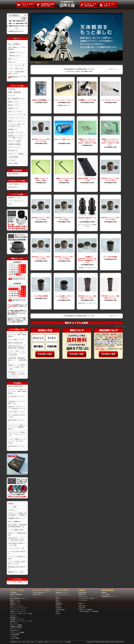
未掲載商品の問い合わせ (16, 31)
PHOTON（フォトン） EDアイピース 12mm (110, 179)
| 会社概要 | (68, 642)
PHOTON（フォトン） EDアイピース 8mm (41, 258)
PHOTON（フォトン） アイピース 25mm (64, 219)
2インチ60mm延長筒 (41, 296)
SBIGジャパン (13, 59)
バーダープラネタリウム (16, 201)
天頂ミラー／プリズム (15, 112)
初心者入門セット (14, 187)
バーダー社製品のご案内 (16, 530)
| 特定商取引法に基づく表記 (18, 642)
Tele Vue (58, 606)
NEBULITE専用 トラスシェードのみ (87, 179)
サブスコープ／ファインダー (17, 115)
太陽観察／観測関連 (14, 144)
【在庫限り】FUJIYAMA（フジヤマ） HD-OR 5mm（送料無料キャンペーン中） (87, 260)
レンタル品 (12, 160)
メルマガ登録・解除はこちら (17, 582)
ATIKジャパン (12, 62)
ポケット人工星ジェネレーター (64, 140)
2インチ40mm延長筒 (110, 257)
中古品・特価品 (13, 163)
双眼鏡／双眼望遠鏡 (14, 92)
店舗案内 (11, 504)
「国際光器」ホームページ (16, 52)
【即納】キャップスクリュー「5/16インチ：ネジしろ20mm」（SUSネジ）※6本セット (110, 142)
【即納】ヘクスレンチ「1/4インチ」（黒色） (64, 179)
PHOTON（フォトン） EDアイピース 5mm (110, 219)
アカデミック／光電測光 (16, 154)
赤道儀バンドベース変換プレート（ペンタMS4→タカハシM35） (17, 367)
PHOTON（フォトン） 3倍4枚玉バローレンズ (110, 297)
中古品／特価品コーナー (16, 184)
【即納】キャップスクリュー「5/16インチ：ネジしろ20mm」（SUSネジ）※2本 (87, 141)
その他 (58, 613)
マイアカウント (83, 596)
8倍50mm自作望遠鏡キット (41, 100)
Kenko (57, 612)
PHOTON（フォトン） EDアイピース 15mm (41, 219)
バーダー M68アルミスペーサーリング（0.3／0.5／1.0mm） (17, 441)
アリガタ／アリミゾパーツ (16, 118)
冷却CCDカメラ (13, 151)
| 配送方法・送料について (45, 642)
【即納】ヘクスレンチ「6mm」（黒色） (41, 179)
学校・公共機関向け (14, 44)
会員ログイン (82, 594)
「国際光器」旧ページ (15, 56)
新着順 (90, 71)
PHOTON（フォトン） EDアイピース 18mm (64, 258)
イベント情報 (12, 507)
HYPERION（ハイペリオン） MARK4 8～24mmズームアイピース (17, 374)
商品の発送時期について (16, 174)
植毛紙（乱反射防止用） (16, 343)
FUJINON (58, 608)
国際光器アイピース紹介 (16, 572)
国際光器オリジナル (14, 198)
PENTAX (58, 602)
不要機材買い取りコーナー (16, 518)
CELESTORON (60, 610)
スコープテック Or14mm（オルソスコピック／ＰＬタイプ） (17, 434)
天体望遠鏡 (12, 89)
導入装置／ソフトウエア (16, 133)
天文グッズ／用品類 (14, 141)
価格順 (78, 71)
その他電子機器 (13, 157)
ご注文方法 (12, 510)
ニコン (58, 596)
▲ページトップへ (120, 327)
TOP (32, 63)
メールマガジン (83, 600)
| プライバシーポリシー (58, 642)
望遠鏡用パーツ (13, 129)
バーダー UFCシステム (16, 69)
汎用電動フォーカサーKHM (87, 100)
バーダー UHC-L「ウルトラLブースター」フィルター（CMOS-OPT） (17, 353)
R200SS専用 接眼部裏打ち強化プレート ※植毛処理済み (17, 360)
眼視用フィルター (14, 105)
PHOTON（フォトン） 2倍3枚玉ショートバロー (87, 297)
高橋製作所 (59, 604)
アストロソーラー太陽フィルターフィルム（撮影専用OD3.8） (17, 427)
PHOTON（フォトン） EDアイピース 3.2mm (41, 140)
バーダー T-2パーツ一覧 (16, 65)
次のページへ (114, 69)
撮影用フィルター (14, 102)
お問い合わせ (82, 606)
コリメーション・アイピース (64, 100)
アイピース (12, 95)
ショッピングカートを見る (86, 598)
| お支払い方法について (32, 642)
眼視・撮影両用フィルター (16, 99)
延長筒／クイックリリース (16, 121)
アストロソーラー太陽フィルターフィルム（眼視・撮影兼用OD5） (17, 335)
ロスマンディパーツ (14, 147)
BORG (58, 598)
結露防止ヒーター (14, 108)
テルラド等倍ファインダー (16, 340)
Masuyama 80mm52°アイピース (87, 219)
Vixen (10, 204)
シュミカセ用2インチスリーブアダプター (64, 297)
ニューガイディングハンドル (110, 100)
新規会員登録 (82, 593)
